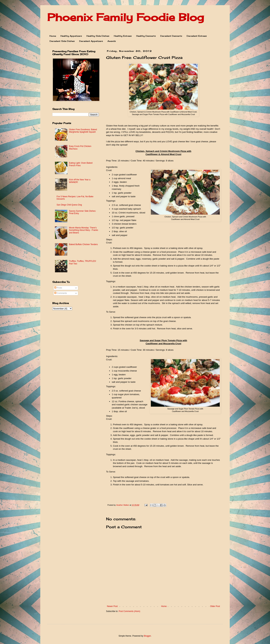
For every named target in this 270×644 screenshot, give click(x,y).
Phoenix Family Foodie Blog (126, 17)
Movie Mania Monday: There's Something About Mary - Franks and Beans (84, 230)
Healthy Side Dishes (98, 36)
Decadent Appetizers (91, 41)
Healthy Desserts (146, 36)
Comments (61, 293)
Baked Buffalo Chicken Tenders (83, 244)
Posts (58, 288)
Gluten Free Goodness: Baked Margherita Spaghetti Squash (83, 131)
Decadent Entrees (197, 36)
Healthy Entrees (123, 36)
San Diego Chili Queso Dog (69, 205)
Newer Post (112, 606)
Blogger (147, 636)
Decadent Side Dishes (62, 41)
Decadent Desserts (171, 36)
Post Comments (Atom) (129, 611)
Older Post (215, 606)
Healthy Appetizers (71, 36)
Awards (112, 41)
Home (53, 36)
